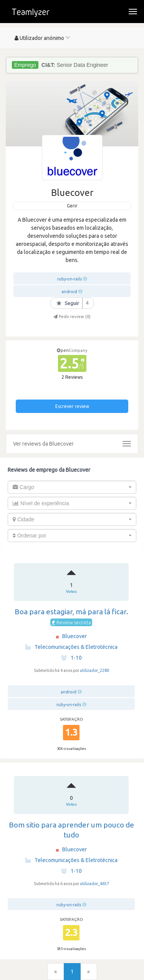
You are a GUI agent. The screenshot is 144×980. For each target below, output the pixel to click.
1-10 (71, 658)
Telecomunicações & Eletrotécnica (71, 647)
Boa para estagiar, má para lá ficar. (71, 612)
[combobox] (72, 487)
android (69, 292)
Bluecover (74, 636)
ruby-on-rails (70, 279)
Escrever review (72, 406)
